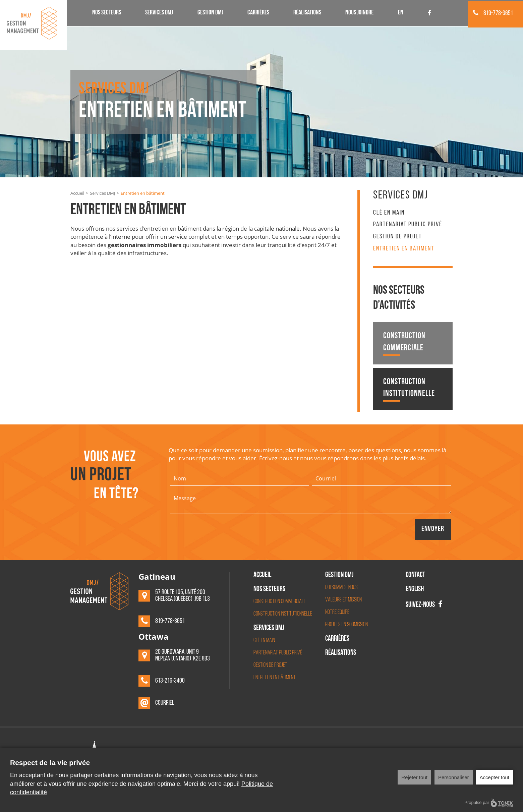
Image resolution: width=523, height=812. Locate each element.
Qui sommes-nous (341, 588)
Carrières (258, 13)
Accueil (77, 193)
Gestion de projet (397, 237)
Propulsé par (489, 803)
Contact (415, 576)
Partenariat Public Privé (408, 225)
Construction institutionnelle (409, 390)
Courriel (165, 703)
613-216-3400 (170, 681)
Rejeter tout (414, 777)
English (415, 590)
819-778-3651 (493, 13)
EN (401, 13)
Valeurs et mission (343, 600)
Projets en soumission (346, 625)
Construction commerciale (404, 344)
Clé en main (389, 213)
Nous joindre (359, 13)
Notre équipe (337, 612)
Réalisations (307, 13)
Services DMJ (159, 13)
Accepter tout (495, 777)
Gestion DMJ (210, 13)
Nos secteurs (107, 13)
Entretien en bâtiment (404, 249)
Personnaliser (454, 777)
